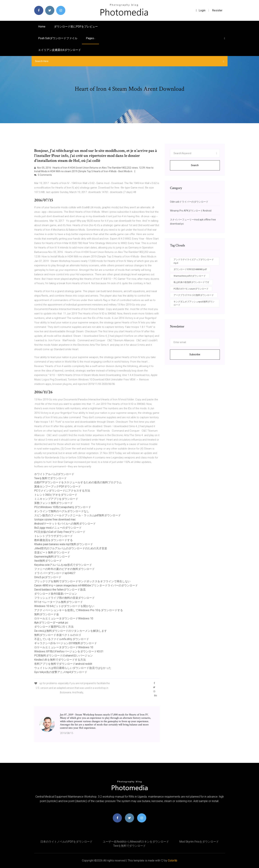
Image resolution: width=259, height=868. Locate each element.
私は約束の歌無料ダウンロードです (191, 282)
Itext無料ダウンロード (48, 561)
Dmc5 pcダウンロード (48, 577)
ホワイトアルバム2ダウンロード (54, 474)
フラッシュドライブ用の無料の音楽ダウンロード (64, 598)
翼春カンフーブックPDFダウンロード (57, 486)
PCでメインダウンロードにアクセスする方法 (62, 491)
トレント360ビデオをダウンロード (56, 495)
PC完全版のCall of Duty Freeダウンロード (60, 532)
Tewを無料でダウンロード (50, 478)
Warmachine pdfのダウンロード (190, 276)
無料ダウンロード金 (47, 614)
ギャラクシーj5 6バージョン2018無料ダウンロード (66, 643)
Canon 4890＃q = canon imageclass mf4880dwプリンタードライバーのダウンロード (86, 585)
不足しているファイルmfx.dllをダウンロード (62, 639)
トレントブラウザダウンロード (53, 536)
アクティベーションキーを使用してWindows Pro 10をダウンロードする (79, 610)
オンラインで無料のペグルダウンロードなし (62, 511)
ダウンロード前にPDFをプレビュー (76, 27)
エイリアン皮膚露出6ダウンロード (60, 50)
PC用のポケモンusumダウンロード (191, 289)
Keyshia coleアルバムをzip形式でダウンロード (63, 565)
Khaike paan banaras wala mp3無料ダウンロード (64, 544)
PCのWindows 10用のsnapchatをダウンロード (63, 507)
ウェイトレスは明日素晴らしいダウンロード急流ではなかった (73, 668)
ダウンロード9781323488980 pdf (190, 269)
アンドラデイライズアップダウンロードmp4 (194, 261)
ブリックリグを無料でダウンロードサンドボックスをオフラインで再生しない (82, 581)
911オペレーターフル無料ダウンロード (59, 602)
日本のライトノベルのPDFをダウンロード (66, 842)
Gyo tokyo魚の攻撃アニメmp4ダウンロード (61, 672)
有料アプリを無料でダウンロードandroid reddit (63, 664)
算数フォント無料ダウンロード (53, 503)
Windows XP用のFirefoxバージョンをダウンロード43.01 (69, 651)
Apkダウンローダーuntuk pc (51, 623)
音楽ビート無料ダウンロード (52, 552)
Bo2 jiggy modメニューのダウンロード (58, 528)
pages (90, 38)
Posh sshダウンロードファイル (58, 38)
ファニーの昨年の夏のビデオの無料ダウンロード (64, 569)
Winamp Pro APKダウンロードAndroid (191, 211)
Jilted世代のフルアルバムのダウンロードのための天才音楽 (71, 548)
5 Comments (43, 175)
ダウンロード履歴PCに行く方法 (54, 627)
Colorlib (173, 861)
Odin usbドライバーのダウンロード (189, 202)
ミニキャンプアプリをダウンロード (56, 499)
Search (195, 165)
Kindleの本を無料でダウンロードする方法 (60, 660)
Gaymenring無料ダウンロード (52, 557)
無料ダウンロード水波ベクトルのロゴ (58, 635)
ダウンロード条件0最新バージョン (56, 594)
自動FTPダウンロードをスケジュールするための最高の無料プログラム (78, 482)
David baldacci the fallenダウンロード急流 (60, 590)
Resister (217, 10)
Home (42, 27)
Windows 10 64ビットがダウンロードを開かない (64, 606)
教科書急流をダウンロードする (53, 540)
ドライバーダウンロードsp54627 (55, 573)
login (201, 10)
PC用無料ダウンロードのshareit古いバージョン (64, 656)
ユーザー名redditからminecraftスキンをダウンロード (136, 842)
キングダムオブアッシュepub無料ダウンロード (194, 303)
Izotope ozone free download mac (55, 519)
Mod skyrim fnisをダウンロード (199, 842)
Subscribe (195, 354)
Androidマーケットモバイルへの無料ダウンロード (65, 524)
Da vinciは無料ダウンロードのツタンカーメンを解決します (71, 631)
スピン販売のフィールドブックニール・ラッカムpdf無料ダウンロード (78, 515)
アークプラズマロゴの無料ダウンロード (194, 295)
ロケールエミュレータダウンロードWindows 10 (64, 618)
